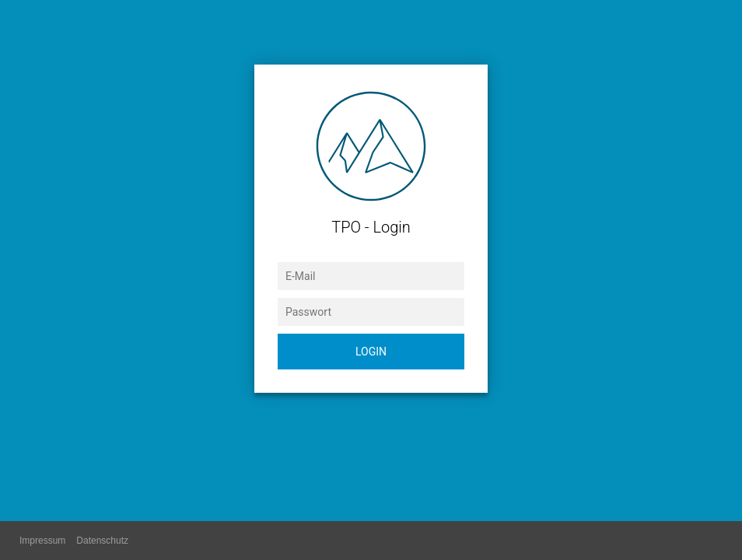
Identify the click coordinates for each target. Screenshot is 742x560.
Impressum (42, 541)
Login (371, 352)
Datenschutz (102, 541)
